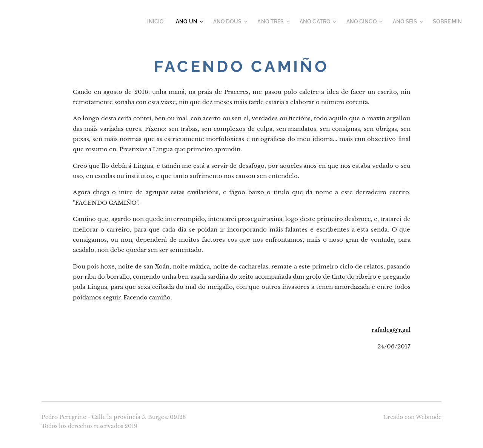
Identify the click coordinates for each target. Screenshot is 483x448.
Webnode (429, 417)
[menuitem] (176, 21)
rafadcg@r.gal (391, 330)
